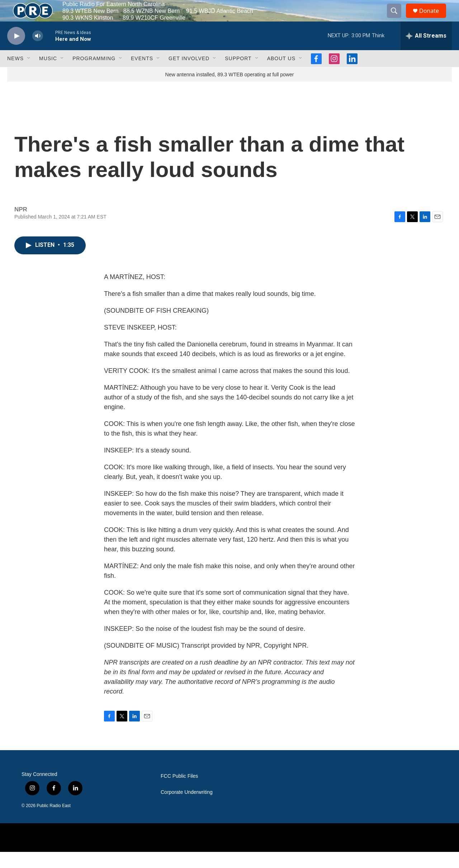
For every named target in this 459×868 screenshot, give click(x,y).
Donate (434, 19)
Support (238, 75)
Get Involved (189, 75)
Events (142, 75)
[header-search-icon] (397, 19)
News (15, 75)
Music (48, 75)
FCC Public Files (179, 792)
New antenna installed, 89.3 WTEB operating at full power (230, 91)
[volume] (38, 52)
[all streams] (426, 52)
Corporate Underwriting (187, 808)
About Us (281, 75)
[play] (16, 52)
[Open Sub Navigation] (29, 75)
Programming (94, 75)
